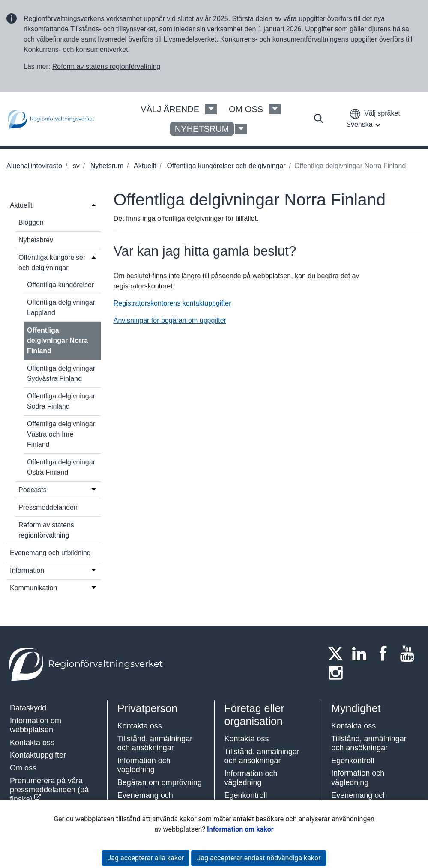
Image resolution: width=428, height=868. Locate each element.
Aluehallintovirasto (34, 166)
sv (75, 166)
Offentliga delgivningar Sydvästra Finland (61, 373)
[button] (373, 119)
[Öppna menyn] (94, 205)
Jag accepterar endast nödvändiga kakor (259, 858)
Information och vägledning (144, 765)
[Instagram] (338, 672)
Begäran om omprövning (160, 782)
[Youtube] (410, 654)
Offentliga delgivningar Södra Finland (61, 401)
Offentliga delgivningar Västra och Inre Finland (61, 434)
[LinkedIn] (362, 654)
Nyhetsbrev (36, 240)
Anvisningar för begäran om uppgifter (170, 320)
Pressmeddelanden (48, 507)
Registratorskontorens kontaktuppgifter (172, 303)
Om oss (23, 768)
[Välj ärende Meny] (211, 109)
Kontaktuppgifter (38, 755)
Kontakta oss (32, 743)
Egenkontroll (246, 795)
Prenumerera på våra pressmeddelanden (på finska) (49, 790)
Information (27, 570)
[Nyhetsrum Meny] (241, 129)
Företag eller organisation (254, 715)
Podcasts (33, 490)
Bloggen (31, 222)
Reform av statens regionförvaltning (106, 67)
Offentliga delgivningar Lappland (61, 308)
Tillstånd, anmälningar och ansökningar (155, 743)
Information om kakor (240, 829)
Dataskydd (28, 708)
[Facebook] (386, 654)
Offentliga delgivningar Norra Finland (57, 340)
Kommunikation (33, 588)
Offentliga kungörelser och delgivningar (225, 166)
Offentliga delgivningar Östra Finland (61, 467)
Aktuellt (144, 166)
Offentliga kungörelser (60, 285)
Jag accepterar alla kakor (146, 858)
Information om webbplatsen (36, 725)
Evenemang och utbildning (50, 553)
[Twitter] (338, 654)
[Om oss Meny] (275, 109)
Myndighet (356, 708)
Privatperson (147, 708)
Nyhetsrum (106, 166)
